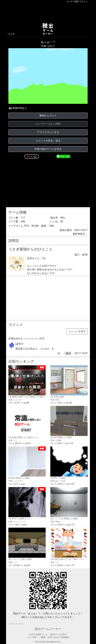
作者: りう (13, 440)
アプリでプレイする (48, 132)
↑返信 (68, 353)
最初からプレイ (48, 115)
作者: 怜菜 (55, 400)
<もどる (11, 34)
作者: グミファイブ (17, 522)
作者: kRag (55, 522)
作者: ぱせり (48, 46)
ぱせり (20, 344)
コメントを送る (77, 331)
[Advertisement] (48, 12)
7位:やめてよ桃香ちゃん (27, 503)
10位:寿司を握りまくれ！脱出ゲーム (69, 544)
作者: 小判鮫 (56, 440)
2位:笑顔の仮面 (69, 382)
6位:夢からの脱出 (69, 463)
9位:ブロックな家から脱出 (27, 544)
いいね (33, 157)
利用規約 (65, 637)
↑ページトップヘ (16, 624)
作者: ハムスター (16, 481)
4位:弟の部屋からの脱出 (69, 422)
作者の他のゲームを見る (48, 149)
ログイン (84, 1)
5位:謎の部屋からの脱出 (27, 463)
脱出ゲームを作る (59, 634)
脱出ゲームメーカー (48, 629)
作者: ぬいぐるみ (58, 481)
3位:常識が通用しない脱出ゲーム (27, 422)
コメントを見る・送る (48, 141)
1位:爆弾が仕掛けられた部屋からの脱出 (27, 382)
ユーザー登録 (73, 1)
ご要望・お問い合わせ (50, 637)
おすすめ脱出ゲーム (38, 634)
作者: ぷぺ (13, 562)
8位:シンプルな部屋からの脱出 (69, 503)
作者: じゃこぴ (15, 400)
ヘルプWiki (32, 637)
